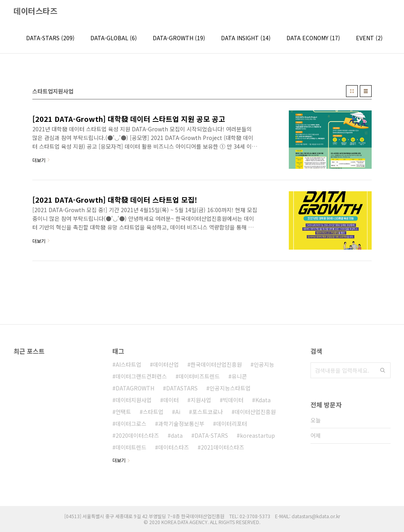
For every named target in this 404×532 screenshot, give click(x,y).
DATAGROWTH (135, 388)
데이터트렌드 (131, 447)
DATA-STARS (50, 38)
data (177, 435)
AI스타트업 (128, 364)
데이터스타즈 (35, 11)
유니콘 (239, 376)
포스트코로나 (208, 412)
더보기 (119, 460)
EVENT (369, 38)
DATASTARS (182, 388)
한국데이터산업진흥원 (216, 364)
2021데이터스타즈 (223, 447)
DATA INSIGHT (246, 38)
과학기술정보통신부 (181, 424)
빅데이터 (233, 400)
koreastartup (257, 435)
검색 (383, 370)
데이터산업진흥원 (255, 412)
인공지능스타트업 (230, 388)
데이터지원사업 (134, 400)
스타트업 (153, 412)
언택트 (123, 412)
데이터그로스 (131, 424)
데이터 (171, 400)
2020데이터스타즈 (137, 435)
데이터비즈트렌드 (199, 376)
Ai (178, 412)
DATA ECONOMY (313, 38)
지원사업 (201, 400)
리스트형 (366, 91)
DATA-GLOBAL (114, 38)
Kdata (263, 400)
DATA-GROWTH (179, 38)
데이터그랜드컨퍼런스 (141, 376)
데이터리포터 (232, 424)
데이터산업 (166, 364)
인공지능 (264, 364)
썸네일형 (352, 91)
